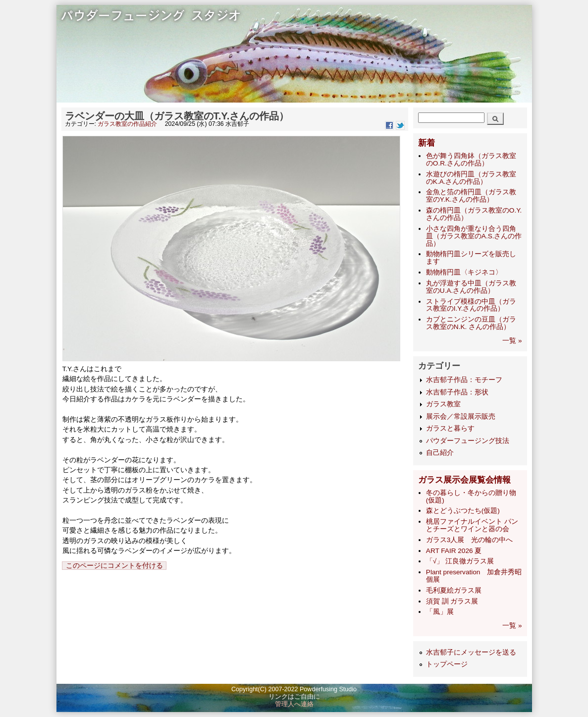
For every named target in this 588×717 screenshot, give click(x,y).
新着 (427, 143)
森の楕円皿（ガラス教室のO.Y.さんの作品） (474, 214)
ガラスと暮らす (450, 428)
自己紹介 (440, 453)
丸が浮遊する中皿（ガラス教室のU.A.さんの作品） (471, 287)
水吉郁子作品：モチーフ (464, 380)
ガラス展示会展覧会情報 (464, 480)
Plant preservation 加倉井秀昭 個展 (474, 576)
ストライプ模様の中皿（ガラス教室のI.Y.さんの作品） (471, 305)
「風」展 (440, 612)
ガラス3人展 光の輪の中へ (470, 540)
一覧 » (512, 341)
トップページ (447, 664)
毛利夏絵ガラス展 (454, 590)
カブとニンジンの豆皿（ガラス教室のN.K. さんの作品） (471, 323)
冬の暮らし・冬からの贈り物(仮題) (471, 496)
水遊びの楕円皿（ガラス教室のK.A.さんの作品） (471, 178)
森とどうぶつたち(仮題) (463, 511)
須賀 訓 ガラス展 (452, 601)
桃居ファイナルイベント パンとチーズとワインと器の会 (472, 525)
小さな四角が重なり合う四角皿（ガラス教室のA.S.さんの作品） (474, 236)
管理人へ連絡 (294, 704)
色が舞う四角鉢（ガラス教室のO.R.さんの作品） (471, 160)
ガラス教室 (443, 404)
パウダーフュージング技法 (468, 441)
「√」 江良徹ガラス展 (460, 561)
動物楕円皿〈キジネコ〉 (464, 272)
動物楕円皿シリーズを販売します (471, 258)
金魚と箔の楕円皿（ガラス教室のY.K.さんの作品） (471, 196)
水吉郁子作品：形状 (457, 392)
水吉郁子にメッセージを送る (471, 652)
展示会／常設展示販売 (461, 416)
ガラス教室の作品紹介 (127, 124)
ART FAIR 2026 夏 (454, 551)
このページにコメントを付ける (114, 566)
